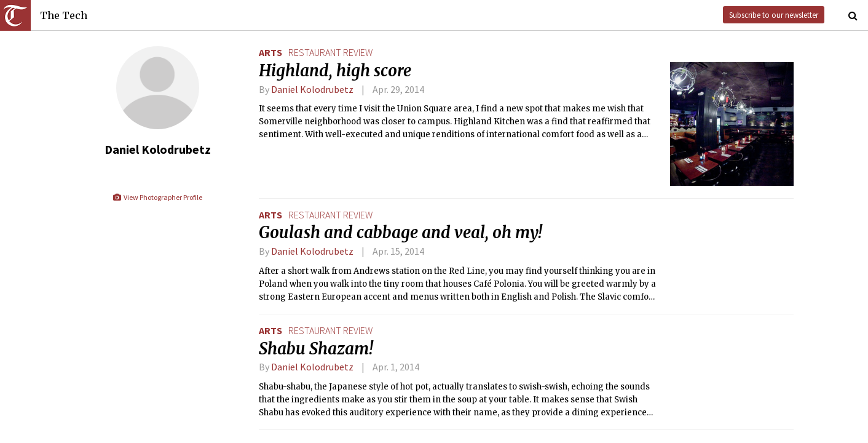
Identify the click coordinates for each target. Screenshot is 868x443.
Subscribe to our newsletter (774, 15)
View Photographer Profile (157, 197)
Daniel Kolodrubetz (312, 89)
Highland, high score (335, 71)
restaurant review (330, 52)
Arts (270, 52)
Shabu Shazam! (316, 349)
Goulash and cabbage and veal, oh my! (400, 233)
